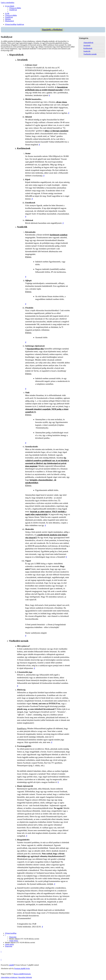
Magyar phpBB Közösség (22, 974)
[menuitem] (15, 8)
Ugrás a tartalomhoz (8, 3)
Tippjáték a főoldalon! (52, 30)
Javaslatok (87, 45)
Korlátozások (88, 48)
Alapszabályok (88, 43)
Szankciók (87, 51)
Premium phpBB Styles (22, 968)
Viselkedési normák (90, 54)
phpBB (11, 965)
